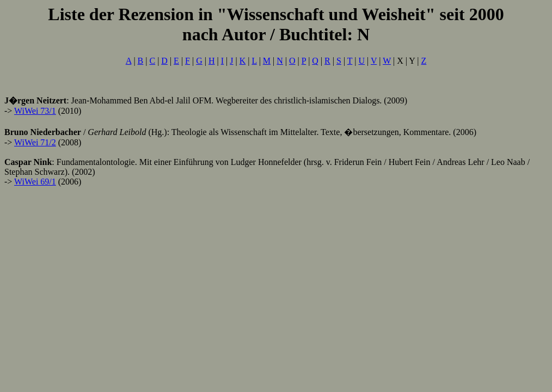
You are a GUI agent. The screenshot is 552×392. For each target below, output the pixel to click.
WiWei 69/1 (35, 182)
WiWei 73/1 (35, 111)
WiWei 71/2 (35, 142)
